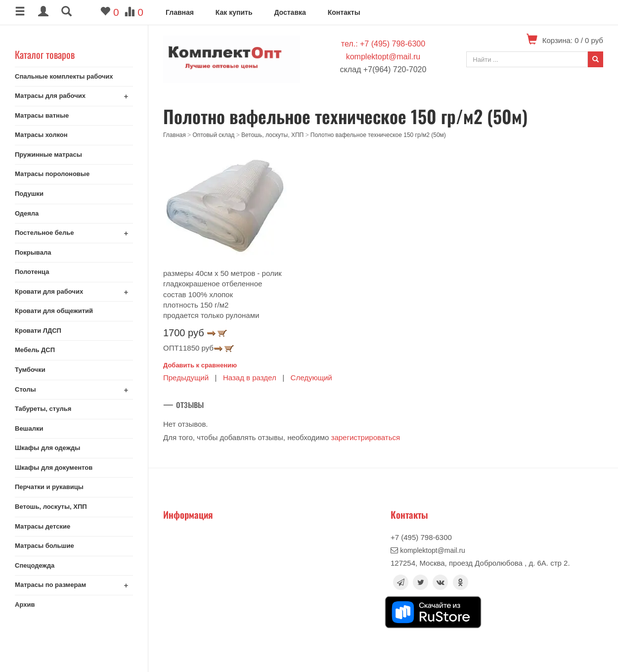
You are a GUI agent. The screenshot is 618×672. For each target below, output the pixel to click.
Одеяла (27, 213)
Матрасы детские (43, 526)
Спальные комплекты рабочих (64, 76)
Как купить (234, 12)
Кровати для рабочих (49, 291)
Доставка (290, 12)
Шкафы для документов (54, 468)
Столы (25, 389)
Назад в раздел (250, 378)
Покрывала (33, 252)
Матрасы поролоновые (52, 174)
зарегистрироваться (366, 437)
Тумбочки (30, 370)
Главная (180, 12)
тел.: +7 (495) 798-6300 (383, 44)
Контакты (344, 12)
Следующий (311, 378)
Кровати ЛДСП (38, 331)
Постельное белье (44, 233)
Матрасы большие (44, 546)
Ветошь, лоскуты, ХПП (51, 507)
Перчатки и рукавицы (49, 487)
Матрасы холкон (41, 135)
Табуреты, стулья (43, 409)
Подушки (29, 194)
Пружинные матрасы (48, 155)
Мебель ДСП (35, 350)
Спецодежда (35, 565)
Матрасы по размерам (50, 585)
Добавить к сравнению (200, 365)
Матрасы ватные (42, 115)
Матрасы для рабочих (50, 96)
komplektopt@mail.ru (383, 57)
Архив (25, 605)
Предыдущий (186, 378)
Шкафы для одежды (47, 448)
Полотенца (32, 272)
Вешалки (29, 428)
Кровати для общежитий (54, 311)
